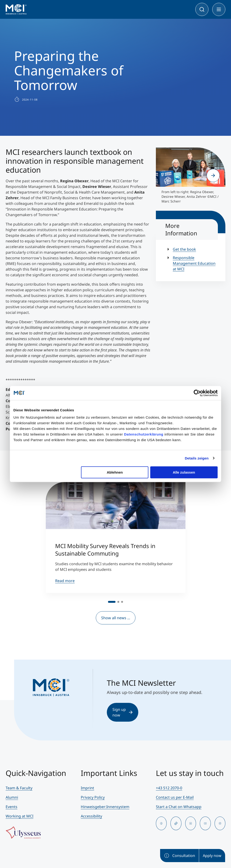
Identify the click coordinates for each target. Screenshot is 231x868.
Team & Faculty (19, 788)
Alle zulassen (184, 472)
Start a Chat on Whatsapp (179, 807)
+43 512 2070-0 (169, 788)
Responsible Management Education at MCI (194, 263)
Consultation (179, 856)
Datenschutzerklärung (144, 434)
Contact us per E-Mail (175, 797)
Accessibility (91, 816)
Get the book (184, 249)
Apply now (212, 856)
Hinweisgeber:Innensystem (105, 807)
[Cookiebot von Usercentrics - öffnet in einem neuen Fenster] (197, 393)
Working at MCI (19, 816)
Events (12, 807)
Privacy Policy (93, 797)
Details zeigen (197, 458)
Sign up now (123, 712)
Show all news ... (116, 618)
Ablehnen (115, 472)
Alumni (12, 797)
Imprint (87, 788)
